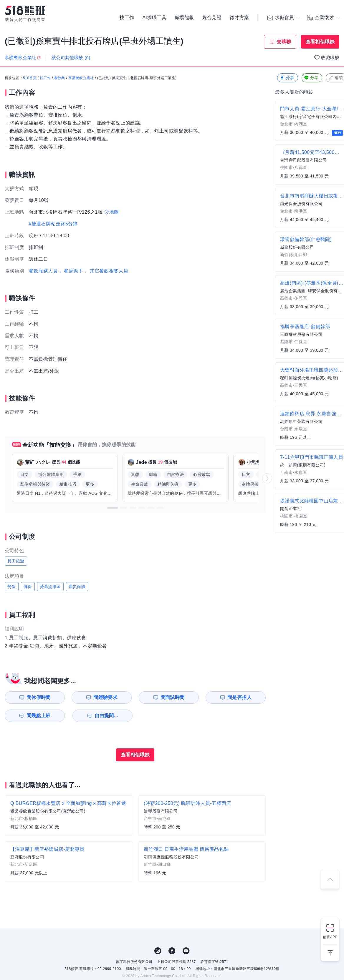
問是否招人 (239, 697)
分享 (287, 78)
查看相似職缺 (320, 42)
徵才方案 (239, 18)
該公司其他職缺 (71, 58)
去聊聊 (284, 42)
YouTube (186, 951)
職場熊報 (184, 18)
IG (158, 951)
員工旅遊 (16, 561)
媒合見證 (212, 18)
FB (172, 951)
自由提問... (106, 716)
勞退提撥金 (50, 587)
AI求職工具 (154, 18)
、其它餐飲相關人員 (107, 271)
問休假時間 (39, 697)
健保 (28, 587)
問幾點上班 (39, 716)
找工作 (127, 18)
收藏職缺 (330, 58)
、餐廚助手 (71, 271)
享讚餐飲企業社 (81, 78)
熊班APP (330, 937)
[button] (113, 508)
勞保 (12, 587)
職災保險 (77, 587)
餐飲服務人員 (43, 271)
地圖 (114, 212)
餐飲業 (60, 78)
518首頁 (30, 78)
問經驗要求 (105, 697)
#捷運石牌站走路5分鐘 (53, 224)
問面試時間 (173, 697)
